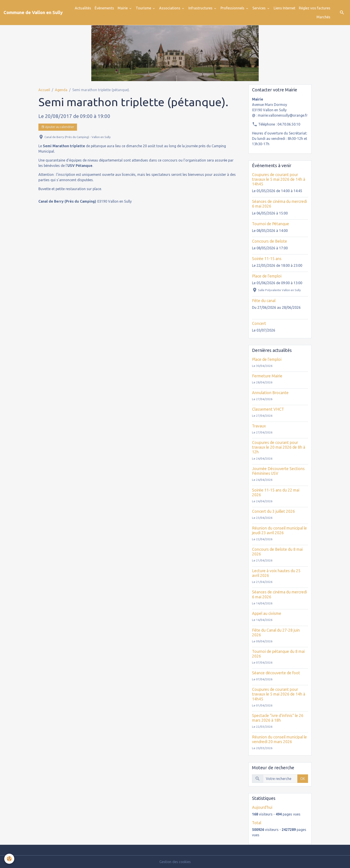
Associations (170, 8)
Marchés (323, 17)
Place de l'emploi (267, 276)
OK (303, 779)
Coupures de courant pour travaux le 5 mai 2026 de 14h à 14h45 (279, 179)
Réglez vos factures (315, 8)
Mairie (123, 8)
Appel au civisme (267, 613)
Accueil (44, 90)
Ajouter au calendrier (58, 127)
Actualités (83, 8)
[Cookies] (9, 859)
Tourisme (144, 8)
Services (259, 8)
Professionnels (233, 8)
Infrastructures (201, 8)
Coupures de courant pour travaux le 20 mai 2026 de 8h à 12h (279, 447)
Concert (259, 323)
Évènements (104, 8)
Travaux (259, 426)
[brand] (33, 13)
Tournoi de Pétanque (271, 224)
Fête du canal (264, 301)
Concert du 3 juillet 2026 (273, 511)
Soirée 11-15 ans (267, 259)
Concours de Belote (270, 241)
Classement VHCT (268, 409)
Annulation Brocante (270, 393)
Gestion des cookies (175, 862)
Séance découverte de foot (276, 673)
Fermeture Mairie (267, 376)
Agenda (61, 90)
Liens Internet (284, 8)
